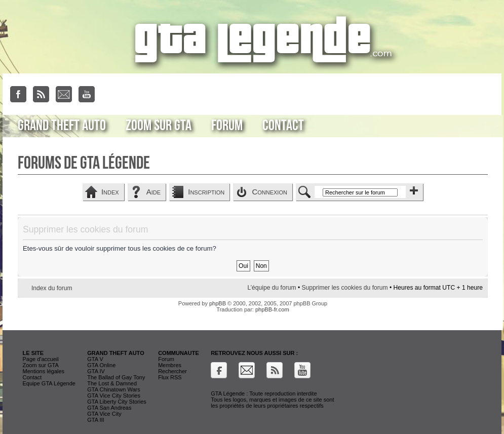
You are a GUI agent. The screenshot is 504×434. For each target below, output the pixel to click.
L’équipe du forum (272, 288)
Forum (227, 126)
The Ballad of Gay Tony (116, 377)
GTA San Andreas (109, 408)
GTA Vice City (104, 414)
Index (110, 192)
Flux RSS (170, 377)
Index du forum (52, 288)
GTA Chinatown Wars (114, 389)
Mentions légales (44, 371)
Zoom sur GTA (159, 126)
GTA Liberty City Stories (117, 402)
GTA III (95, 420)
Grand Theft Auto (62, 126)
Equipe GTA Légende (49, 383)
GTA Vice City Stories (114, 396)
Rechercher (172, 371)
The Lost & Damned (112, 383)
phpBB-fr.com (272, 309)
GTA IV (96, 371)
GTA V (95, 359)
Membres (170, 365)
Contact (283, 126)
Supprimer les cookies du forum (345, 288)
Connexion (269, 192)
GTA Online (101, 365)
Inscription (206, 192)
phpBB (218, 303)
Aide (153, 192)
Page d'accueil (41, 359)
